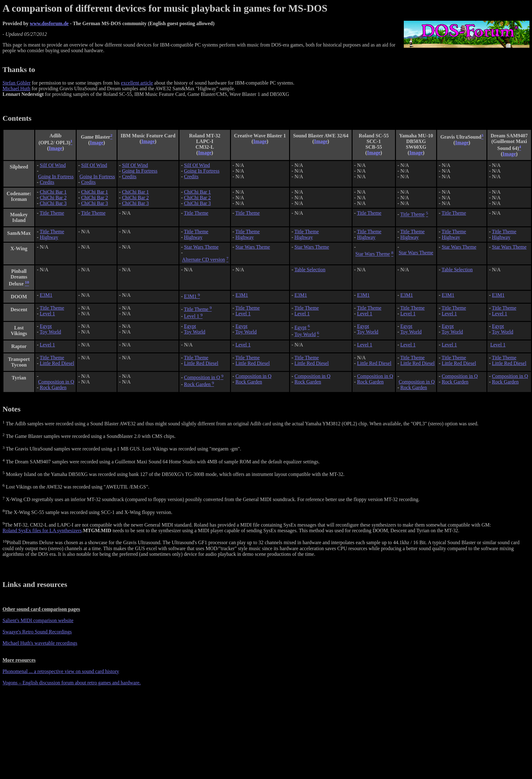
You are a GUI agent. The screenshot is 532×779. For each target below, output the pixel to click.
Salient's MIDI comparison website (38, 620)
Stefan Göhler (16, 83)
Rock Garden (53, 387)
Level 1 (47, 314)
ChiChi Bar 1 (53, 192)
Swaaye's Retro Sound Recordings (37, 632)
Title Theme (52, 213)
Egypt (46, 326)
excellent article (137, 83)
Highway (49, 237)
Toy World (50, 332)
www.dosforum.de (49, 23)
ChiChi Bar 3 (53, 203)
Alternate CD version (203, 260)
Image (55, 148)
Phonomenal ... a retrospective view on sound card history (61, 671)
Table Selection (310, 270)
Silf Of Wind (53, 165)
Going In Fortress (56, 177)
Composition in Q (56, 382)
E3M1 (46, 295)
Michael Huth (16, 88)
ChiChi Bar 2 (53, 198)
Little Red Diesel (57, 363)
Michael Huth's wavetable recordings (40, 643)
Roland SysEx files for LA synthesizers (42, 530)
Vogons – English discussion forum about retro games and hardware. (72, 683)
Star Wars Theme (201, 247)
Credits (47, 182)
